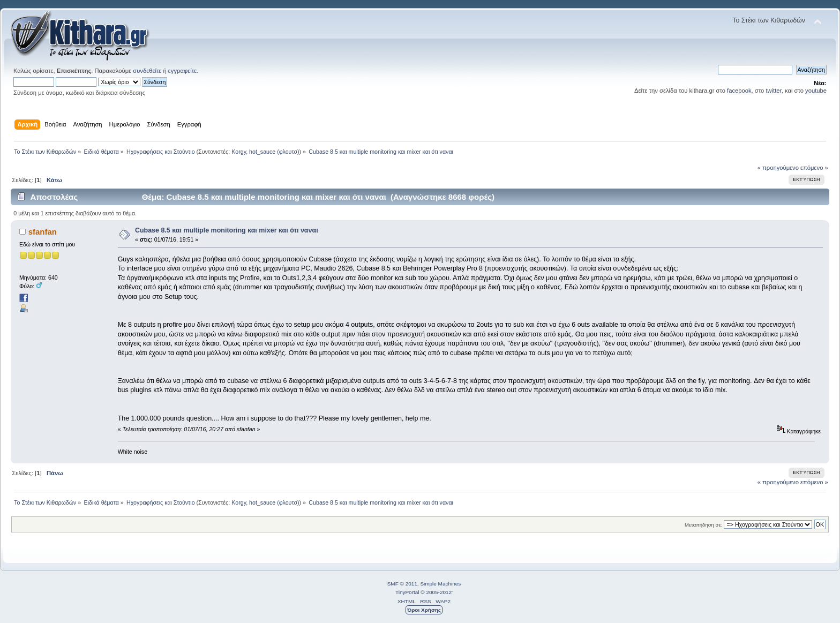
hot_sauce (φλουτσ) (274, 152)
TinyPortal (407, 592)
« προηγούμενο (778, 168)
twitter (773, 91)
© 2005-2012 (436, 592)
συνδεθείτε (147, 71)
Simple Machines (440, 584)
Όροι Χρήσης (424, 610)
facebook (739, 91)
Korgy (239, 152)
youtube (816, 91)
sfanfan (43, 232)
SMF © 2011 (402, 584)
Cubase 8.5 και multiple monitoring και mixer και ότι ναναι (227, 230)
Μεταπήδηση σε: (703, 525)
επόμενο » (814, 168)
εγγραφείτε (182, 71)
